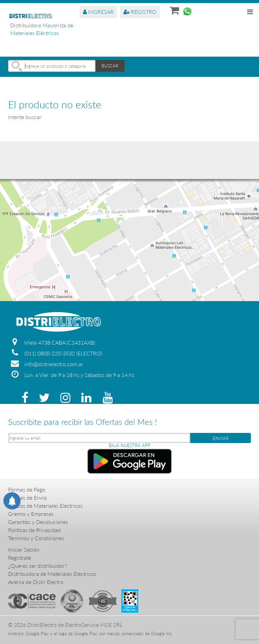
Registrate (20, 558)
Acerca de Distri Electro (36, 582)
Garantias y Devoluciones (38, 522)
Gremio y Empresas (31, 514)
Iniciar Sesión (24, 549)
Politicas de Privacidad (34, 530)
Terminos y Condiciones (36, 538)
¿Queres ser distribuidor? (38, 566)
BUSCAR (110, 66)
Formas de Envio (27, 497)
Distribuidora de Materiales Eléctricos (52, 574)
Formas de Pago (27, 489)
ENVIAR (221, 438)
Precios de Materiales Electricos (45, 506)
